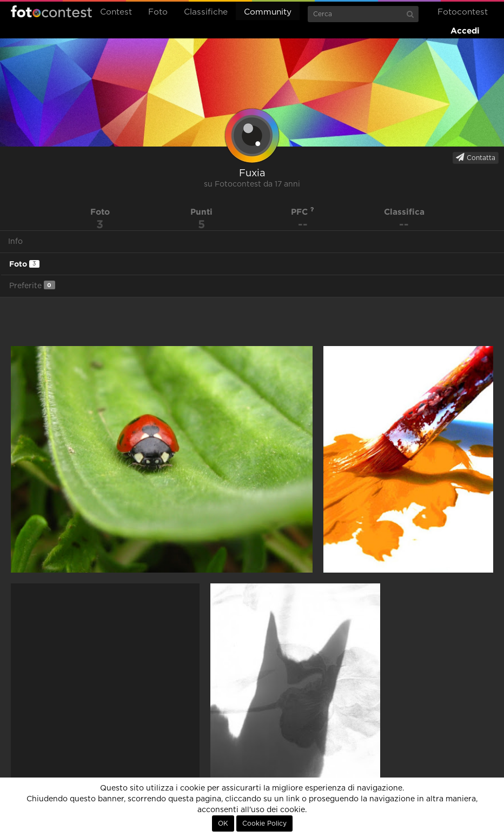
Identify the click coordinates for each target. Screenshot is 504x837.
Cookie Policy (264, 823)
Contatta (476, 157)
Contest (116, 12)
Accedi (465, 31)
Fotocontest (51, 11)
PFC (303, 212)
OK (223, 823)
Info (15, 242)
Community (268, 12)
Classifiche (206, 12)
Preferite (32, 285)
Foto (158, 12)
